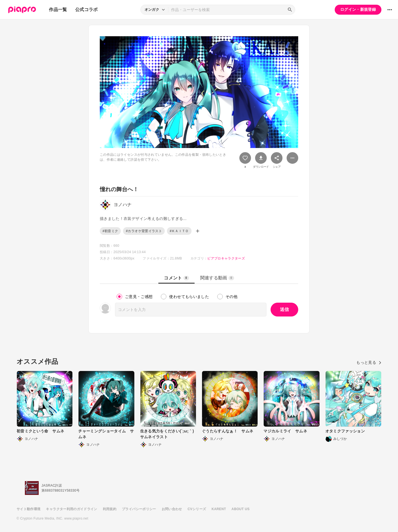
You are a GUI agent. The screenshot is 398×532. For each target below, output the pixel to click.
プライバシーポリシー (139, 509)
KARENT (219, 509)
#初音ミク (110, 231)
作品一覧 (58, 10)
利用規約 (110, 509)
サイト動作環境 (28, 509)
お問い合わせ (172, 509)
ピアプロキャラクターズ (226, 258)
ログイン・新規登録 (358, 9)
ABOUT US (241, 509)
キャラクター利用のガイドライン (71, 509)
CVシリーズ (197, 509)
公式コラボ (87, 10)
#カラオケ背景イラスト (144, 231)
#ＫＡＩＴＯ (179, 231)
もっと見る (369, 362)
